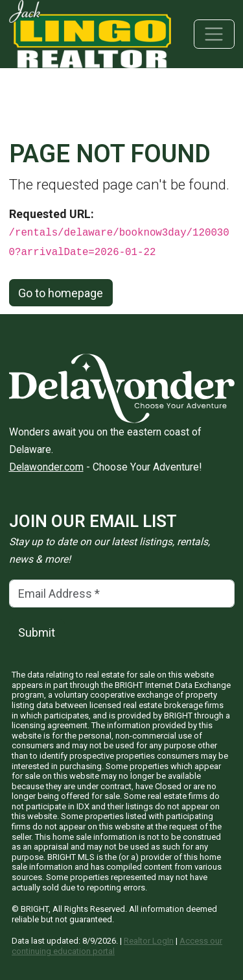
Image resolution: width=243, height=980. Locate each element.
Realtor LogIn (149, 941)
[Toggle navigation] (214, 34)
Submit (37, 632)
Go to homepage (61, 293)
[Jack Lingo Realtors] (90, 33)
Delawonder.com (46, 467)
